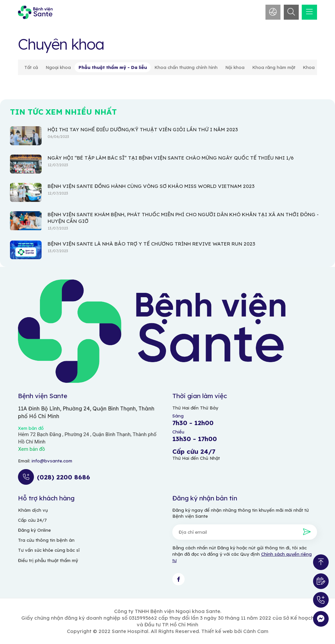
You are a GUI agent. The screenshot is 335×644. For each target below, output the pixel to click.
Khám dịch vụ (33, 510)
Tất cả (31, 67)
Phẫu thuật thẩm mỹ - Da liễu (113, 67)
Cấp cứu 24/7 (32, 520)
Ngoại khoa (58, 67)
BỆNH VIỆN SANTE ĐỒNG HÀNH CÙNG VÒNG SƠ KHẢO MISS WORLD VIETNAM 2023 (151, 186)
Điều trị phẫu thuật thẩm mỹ (48, 560)
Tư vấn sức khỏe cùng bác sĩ (49, 550)
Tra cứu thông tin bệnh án (46, 540)
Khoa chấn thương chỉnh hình (186, 67)
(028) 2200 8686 (64, 477)
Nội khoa (235, 67)
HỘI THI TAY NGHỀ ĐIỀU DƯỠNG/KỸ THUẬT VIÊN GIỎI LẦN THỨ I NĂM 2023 (143, 129)
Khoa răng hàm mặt (274, 67)
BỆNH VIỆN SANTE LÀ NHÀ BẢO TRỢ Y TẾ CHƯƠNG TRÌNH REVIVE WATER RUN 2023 (151, 244)
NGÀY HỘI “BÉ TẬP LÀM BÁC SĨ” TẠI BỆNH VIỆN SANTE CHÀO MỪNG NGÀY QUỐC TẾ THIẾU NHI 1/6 (171, 158)
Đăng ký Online (34, 530)
